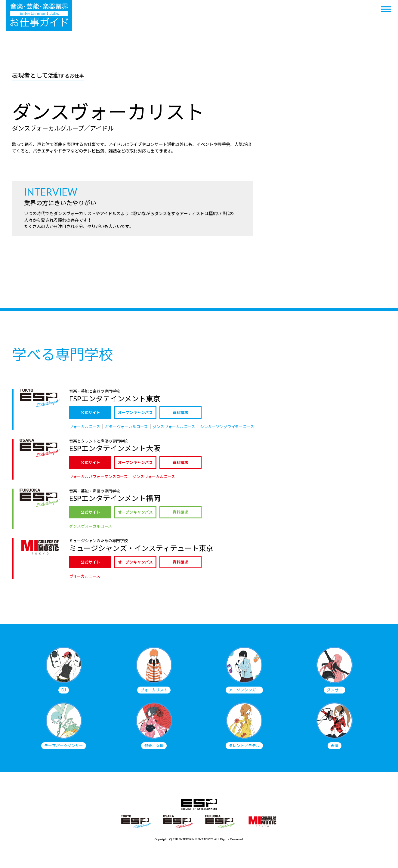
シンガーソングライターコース (227, 427)
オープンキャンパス (135, 412)
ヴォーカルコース (85, 427)
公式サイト (90, 412)
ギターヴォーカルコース (126, 427)
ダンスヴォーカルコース (174, 427)
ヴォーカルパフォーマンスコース (98, 477)
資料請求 (180, 412)
